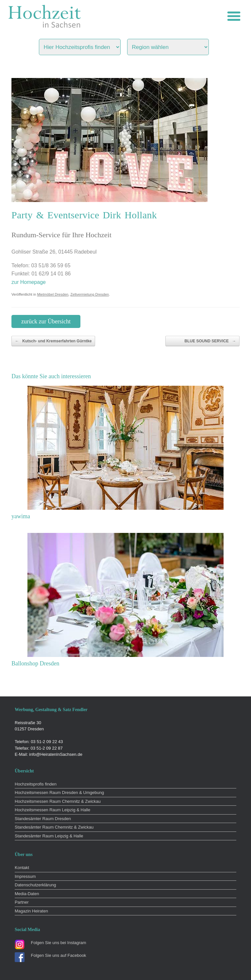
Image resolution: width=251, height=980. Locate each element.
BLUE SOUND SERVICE (210, 341)
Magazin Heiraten (31, 911)
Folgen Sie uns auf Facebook (59, 955)
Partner (22, 902)
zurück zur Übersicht (46, 321)
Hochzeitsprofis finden (36, 784)
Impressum (25, 876)
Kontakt (22, 868)
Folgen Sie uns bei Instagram (59, 943)
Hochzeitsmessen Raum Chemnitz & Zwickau (58, 801)
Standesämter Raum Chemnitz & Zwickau (54, 827)
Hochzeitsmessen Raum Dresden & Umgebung (59, 793)
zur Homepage (29, 282)
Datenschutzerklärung (35, 885)
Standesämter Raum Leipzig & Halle (49, 836)
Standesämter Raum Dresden (43, 819)
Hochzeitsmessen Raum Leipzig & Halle (52, 810)
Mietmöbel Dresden (53, 294)
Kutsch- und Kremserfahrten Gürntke (53, 341)
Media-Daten (27, 894)
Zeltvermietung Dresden (90, 294)
